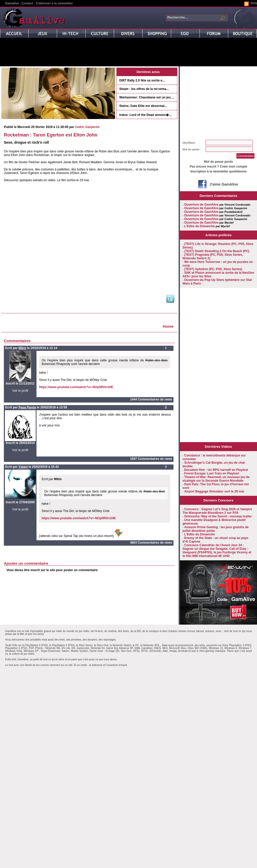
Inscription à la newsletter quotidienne (219, 171)
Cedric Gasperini (87, 127)
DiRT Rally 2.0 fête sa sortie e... (142, 80)
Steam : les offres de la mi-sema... (144, 89)
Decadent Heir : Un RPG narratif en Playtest (216, 470)
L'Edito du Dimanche (200, 226)
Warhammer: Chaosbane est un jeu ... (147, 97)
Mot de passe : (192, 149)
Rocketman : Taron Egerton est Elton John (51, 135)
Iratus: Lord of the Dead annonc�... (145, 115)
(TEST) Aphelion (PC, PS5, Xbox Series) (213, 269)
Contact (27, 3)
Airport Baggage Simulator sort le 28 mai (214, 491)
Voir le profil (20, 391)
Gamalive (12, 3)
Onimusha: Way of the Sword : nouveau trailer (218, 516)
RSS (254, 3)
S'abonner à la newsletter (54, 3)
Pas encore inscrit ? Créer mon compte (218, 167)
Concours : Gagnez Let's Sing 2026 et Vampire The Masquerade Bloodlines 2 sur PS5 (217, 511)
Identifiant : (189, 143)
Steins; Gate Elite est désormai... (143, 106)
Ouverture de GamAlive (201, 205)
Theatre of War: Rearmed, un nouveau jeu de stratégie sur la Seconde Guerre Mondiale (216, 479)
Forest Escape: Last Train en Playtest (212, 473)
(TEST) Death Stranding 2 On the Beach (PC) (217, 251)
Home (168, 326)
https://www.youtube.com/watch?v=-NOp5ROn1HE (76, 387)
